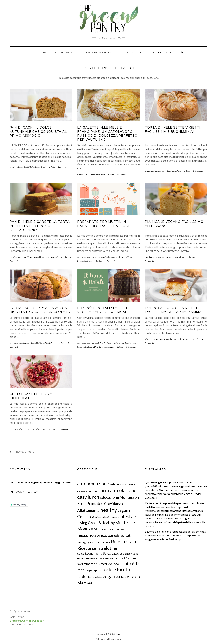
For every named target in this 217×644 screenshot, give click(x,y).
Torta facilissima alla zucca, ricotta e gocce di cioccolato (40, 310)
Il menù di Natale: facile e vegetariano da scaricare (104, 310)
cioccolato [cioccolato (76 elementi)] (107, 490)
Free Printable (24, 257)
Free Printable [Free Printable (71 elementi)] (90, 503)
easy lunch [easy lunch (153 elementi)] (88, 497)
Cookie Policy (65, 52)
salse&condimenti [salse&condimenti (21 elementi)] (90, 553)
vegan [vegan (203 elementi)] (109, 576)
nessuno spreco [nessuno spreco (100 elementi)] (92, 535)
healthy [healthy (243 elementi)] (109, 510)
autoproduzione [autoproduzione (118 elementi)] (93, 484)
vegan (91, 261)
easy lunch (95, 343)
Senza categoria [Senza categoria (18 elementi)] (114, 553)
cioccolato (14, 343)
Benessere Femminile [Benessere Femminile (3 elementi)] (87, 491)
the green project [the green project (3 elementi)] (94, 570)
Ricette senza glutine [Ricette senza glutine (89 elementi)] (97, 548)
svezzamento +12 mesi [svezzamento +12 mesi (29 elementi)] (120, 558)
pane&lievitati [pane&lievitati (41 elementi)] (120, 535)
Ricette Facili (23, 167)
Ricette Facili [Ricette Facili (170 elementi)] (125, 542)
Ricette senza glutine (164, 339)
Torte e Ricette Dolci (38, 167)
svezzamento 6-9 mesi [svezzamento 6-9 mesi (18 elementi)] (92, 564)
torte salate (104, 347)
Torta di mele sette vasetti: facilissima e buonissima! (173, 129)
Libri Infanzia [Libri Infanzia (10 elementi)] (96, 517)
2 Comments (198, 171)
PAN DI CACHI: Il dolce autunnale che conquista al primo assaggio (38, 132)
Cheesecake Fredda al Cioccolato (32, 396)
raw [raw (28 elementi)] (108, 542)
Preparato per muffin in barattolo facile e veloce (104, 224)
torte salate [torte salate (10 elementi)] (95, 577)
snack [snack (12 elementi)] (129, 553)
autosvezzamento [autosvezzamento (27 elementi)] (123, 484)
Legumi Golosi (124, 343)
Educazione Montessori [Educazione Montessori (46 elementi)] (119, 497)
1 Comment (63, 167)
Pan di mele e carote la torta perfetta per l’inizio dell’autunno (40, 226)
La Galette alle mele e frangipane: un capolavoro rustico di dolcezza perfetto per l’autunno (107, 134)
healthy (114, 257)
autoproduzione (84, 257)
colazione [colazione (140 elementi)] (127, 490)
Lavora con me (161, 52)
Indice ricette (132, 52)
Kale (118, 634)
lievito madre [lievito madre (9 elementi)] (112, 517)
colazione (14, 167)
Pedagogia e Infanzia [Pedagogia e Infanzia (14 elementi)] (91, 542)
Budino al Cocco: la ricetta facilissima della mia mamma (173, 310)
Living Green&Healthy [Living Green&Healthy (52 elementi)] (96, 523)
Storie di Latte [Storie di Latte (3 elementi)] (96, 559)
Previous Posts (24, 452)
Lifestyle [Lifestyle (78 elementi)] (128, 516)
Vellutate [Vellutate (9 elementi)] (121, 577)
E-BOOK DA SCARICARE (98, 52)
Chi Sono (40, 52)
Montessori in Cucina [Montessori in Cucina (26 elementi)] (109, 529)
